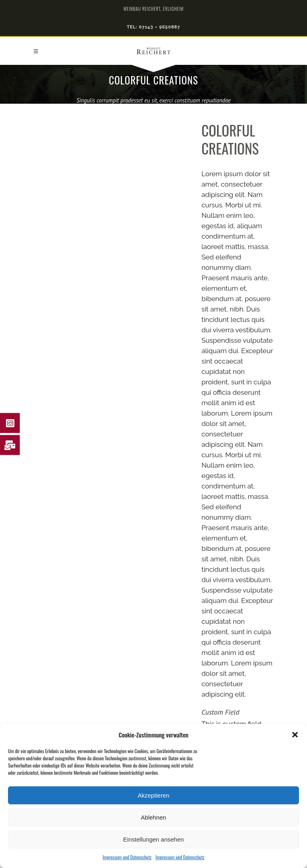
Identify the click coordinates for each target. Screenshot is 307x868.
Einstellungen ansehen (153, 839)
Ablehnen (153, 817)
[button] (295, 735)
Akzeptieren (153, 795)
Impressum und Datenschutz (127, 857)
